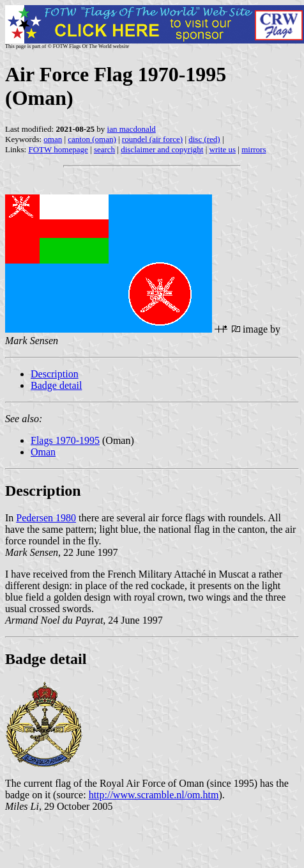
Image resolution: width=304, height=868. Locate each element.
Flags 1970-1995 (65, 440)
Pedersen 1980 (46, 518)
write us (223, 149)
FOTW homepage (58, 149)
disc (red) (204, 139)
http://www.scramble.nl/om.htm (154, 795)
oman (53, 139)
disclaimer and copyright (162, 149)
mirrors (254, 149)
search (104, 149)
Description (55, 374)
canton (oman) (92, 139)
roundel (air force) (152, 139)
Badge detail (56, 385)
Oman (43, 452)
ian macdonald (132, 129)
